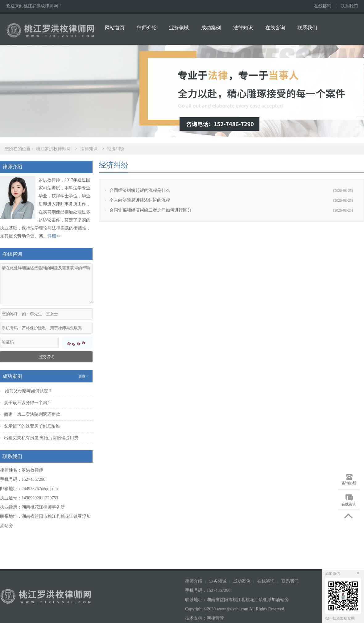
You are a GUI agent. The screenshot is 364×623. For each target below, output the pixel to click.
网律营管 (215, 618)
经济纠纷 (116, 149)
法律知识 (243, 28)
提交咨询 (46, 357)
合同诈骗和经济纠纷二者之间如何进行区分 (151, 210)
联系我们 (349, 6)
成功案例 (211, 28)
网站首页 (115, 28)
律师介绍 (147, 28)
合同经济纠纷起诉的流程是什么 (140, 190)
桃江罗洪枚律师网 (53, 149)
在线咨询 (323, 6)
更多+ (83, 376)
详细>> (54, 236)
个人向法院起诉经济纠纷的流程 (140, 200)
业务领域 (179, 28)
